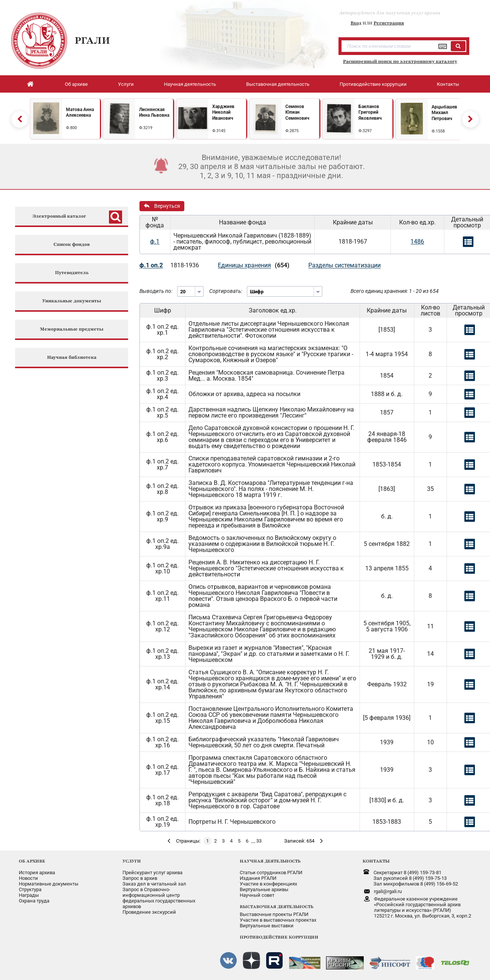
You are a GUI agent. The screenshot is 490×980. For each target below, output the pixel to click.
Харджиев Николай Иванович (223, 112)
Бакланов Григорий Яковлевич (370, 112)
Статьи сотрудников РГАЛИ (271, 873)
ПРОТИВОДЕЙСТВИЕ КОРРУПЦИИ (279, 937)
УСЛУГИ (132, 861)
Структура (30, 889)
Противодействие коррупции (373, 84)
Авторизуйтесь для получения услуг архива (390, 13)
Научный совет (257, 895)
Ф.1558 (438, 131)
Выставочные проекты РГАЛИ (274, 914)
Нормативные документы (49, 884)
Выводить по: (156, 291)
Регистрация (389, 23)
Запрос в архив (140, 878)
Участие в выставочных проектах (278, 920)
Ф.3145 (219, 131)
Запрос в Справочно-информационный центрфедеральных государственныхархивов (159, 898)
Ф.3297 (365, 131)
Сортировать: (226, 291)
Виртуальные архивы (264, 889)
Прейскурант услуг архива (152, 873)
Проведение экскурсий (149, 912)
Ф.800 (71, 128)
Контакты (448, 84)
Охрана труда (34, 901)
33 (259, 841)
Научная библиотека (72, 357)
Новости (28, 878)
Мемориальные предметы (72, 329)
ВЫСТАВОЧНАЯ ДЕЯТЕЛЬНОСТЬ (276, 907)
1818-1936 (185, 265)
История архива (37, 873)
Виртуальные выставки (267, 926)
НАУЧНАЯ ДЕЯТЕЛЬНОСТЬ (270, 861)
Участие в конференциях (268, 884)
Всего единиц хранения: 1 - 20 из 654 (395, 291)
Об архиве (76, 84)
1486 (417, 242)
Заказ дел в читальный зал (154, 884)
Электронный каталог (59, 216)
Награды (29, 895)
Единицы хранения (244, 265)
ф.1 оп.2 (151, 265)
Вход (356, 23)
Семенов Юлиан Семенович (297, 112)
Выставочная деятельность (278, 84)
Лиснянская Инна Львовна (154, 113)
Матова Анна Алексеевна (80, 113)
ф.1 (155, 242)
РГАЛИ (92, 40)
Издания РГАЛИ (258, 878)
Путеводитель (72, 273)
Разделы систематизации (345, 265)
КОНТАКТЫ (376, 861)
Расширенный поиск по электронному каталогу (400, 61)
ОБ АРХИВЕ (32, 861)
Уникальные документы (72, 301)
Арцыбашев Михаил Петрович (444, 113)
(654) (282, 265)
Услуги (126, 84)
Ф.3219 (146, 128)
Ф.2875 (292, 131)
